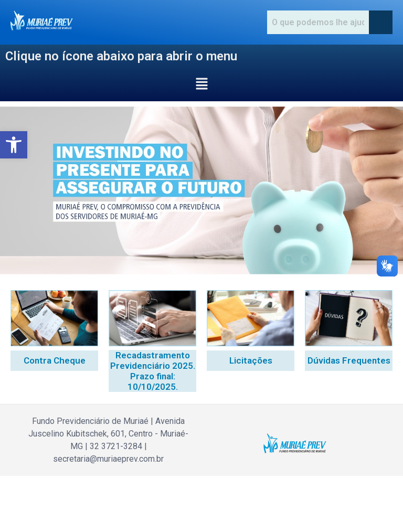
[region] (201, 190)
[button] (14, 145)
